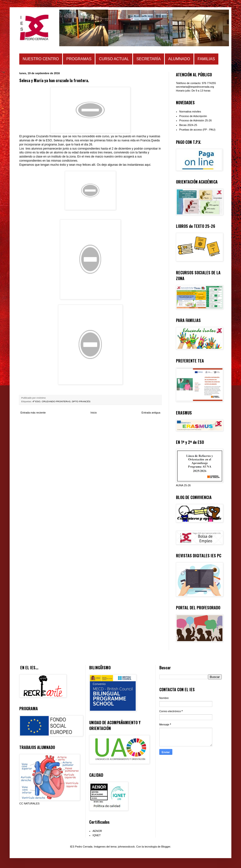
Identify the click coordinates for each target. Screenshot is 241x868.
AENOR (97, 831)
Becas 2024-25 (188, 125)
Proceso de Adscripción (193, 116)
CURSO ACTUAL (114, 59)
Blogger (166, 847)
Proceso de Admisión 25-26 (196, 120)
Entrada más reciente (33, 413)
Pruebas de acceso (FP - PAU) (197, 130)
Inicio (94, 413)
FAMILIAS (206, 59)
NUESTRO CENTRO (41, 59)
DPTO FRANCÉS (81, 401)
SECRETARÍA (149, 59)
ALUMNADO (179, 59)
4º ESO (37, 401)
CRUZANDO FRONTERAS (56, 401)
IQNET (97, 835)
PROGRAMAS (79, 59)
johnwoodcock (126, 847)
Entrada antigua (151, 413)
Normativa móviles (190, 112)
